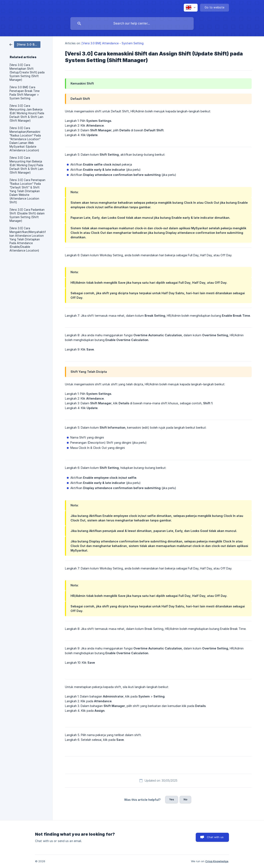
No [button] (185, 799)
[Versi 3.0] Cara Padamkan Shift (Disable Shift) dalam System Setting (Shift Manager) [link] (27, 215)
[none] (191, 8)
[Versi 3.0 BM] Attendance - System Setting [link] (113, 43)
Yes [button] (172, 799)
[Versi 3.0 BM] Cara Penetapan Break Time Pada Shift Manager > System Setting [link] (25, 93)
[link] (25, 44)
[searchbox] (132, 24)
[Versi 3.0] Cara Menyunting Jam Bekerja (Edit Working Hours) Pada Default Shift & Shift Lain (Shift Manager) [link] (27, 113)
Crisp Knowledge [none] (217, 861)
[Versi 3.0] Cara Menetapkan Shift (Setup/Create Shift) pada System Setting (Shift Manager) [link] (27, 72)
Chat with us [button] (215, 837)
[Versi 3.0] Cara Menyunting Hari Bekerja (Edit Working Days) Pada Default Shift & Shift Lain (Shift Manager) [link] (26, 165)
